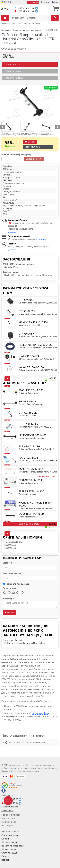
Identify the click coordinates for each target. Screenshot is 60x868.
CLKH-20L (8, 180)
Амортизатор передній (29, 325)
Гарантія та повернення (13, 846)
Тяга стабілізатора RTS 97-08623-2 (35, 427)
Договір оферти (9, 849)
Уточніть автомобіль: (8, 56)
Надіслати (9, 613)
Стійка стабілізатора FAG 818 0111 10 (36, 449)
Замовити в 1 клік (34, 159)
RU (9, 2)
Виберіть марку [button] (14, 71)
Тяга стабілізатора (27, 416)
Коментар (9, 598)
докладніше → (13, 232)
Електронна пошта (12, 573)
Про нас (5, 860)
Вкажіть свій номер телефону (16, 154)
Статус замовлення (10, 835)
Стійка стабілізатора (28, 393)
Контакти (45, 2)
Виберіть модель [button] (14, 78)
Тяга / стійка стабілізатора (31, 404)
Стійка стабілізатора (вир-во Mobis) (35, 509)
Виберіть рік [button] (12, 64)
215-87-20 (25, 8)
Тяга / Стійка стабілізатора (31, 438)
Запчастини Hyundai (12, 640)
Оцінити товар (10, 588)
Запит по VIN (33, 2)
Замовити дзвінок (10, 807)
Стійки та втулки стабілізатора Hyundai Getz (25, 643)
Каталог (5, 856)
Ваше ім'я (8, 563)
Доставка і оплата (10, 842)
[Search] (55, 18)
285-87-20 (25, 11)
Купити (30, 142)
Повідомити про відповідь (16, 584)
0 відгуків (22, 49)
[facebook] (4, 791)
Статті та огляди (9, 853)
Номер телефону (40, 713)
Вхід (55, 2)
